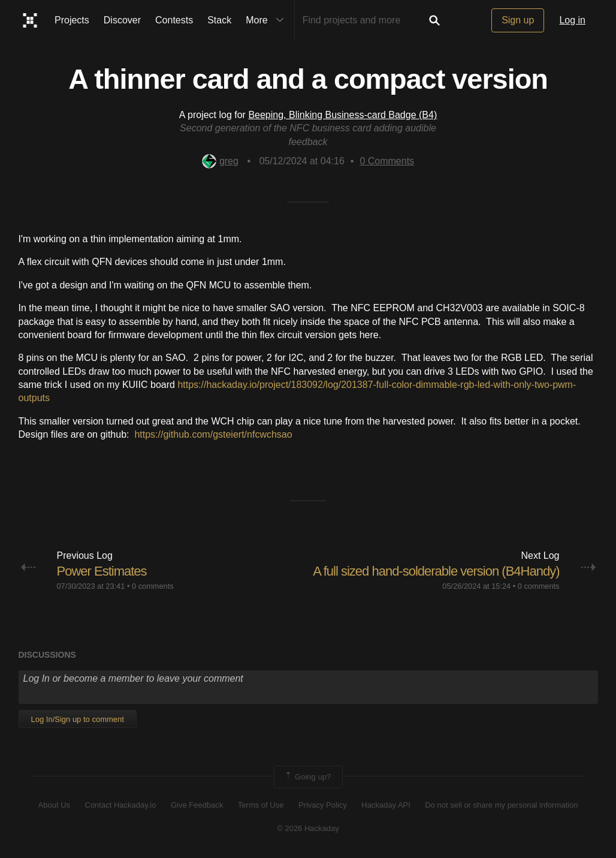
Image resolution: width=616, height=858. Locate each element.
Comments (387, 161)
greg (220, 161)
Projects (72, 20)
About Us (54, 805)
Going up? (307, 777)
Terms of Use (261, 805)
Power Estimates (102, 571)
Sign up (518, 20)
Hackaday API (386, 805)
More (267, 20)
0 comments (153, 586)
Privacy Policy (323, 805)
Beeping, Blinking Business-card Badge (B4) (342, 115)
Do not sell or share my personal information (501, 805)
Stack (219, 20)
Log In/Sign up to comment (78, 719)
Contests (174, 20)
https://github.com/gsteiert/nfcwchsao (213, 434)
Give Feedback (197, 805)
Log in (572, 20)
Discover (122, 20)
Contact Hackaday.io (121, 805)
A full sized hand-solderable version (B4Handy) (436, 571)
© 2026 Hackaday (308, 828)
